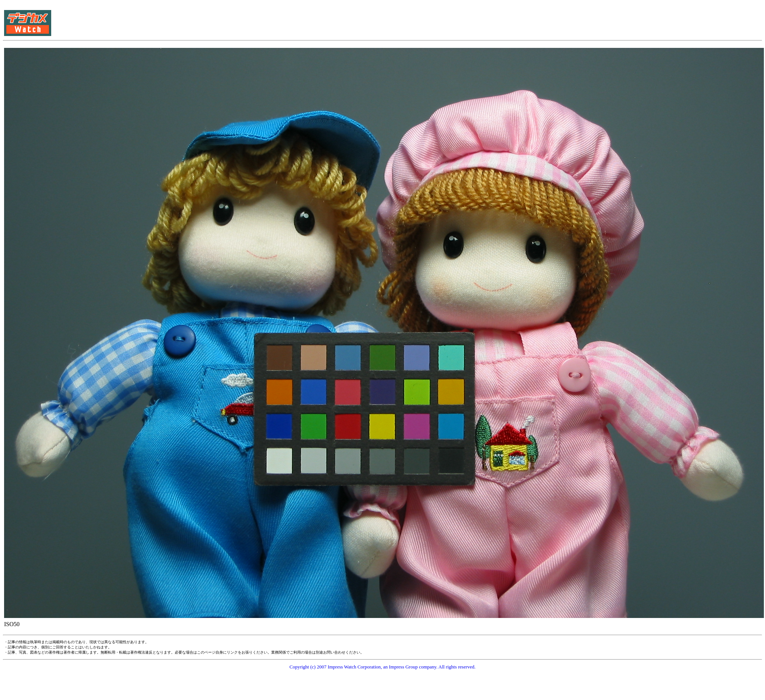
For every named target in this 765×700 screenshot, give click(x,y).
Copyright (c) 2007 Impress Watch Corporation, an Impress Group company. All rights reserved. (382, 667)
